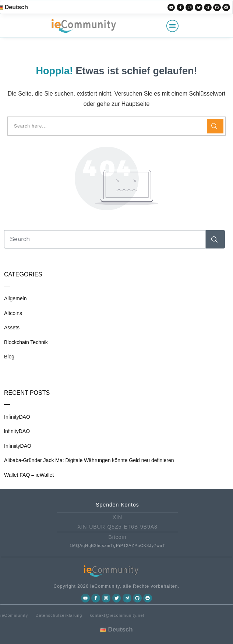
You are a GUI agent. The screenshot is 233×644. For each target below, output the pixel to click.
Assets (12, 328)
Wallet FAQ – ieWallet (29, 475)
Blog (9, 357)
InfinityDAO (17, 417)
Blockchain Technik (26, 342)
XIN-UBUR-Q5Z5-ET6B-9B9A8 (117, 527)
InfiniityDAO (18, 446)
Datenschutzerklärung (59, 615)
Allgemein (15, 298)
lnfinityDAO (17, 431)
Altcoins (13, 313)
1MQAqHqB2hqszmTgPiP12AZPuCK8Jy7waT (117, 545)
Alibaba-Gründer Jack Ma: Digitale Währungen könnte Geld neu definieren (89, 460)
